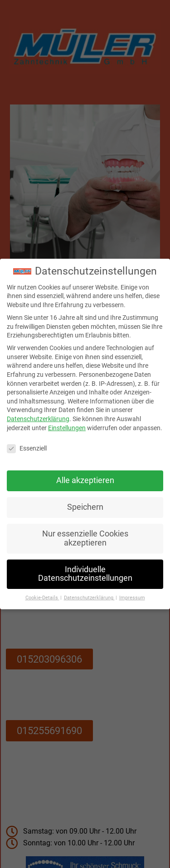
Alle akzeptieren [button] (85, 476)
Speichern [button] (85, 503)
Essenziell (27, 444)
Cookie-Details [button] (42, 593)
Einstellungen (67, 423)
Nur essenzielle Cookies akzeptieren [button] (85, 534)
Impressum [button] (132, 593)
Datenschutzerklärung (38, 414)
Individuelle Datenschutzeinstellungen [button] (85, 569)
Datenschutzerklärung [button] (89, 593)
